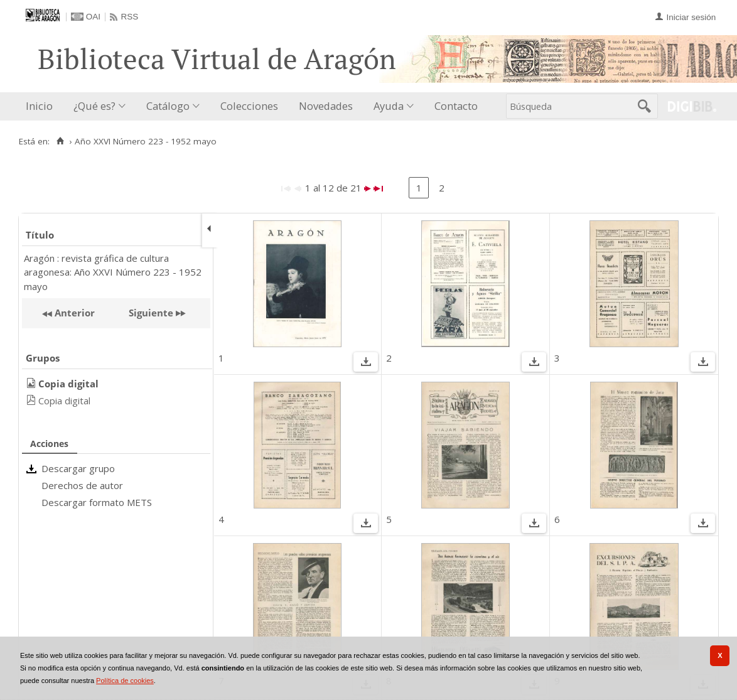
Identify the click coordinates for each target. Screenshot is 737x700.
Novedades (326, 106)
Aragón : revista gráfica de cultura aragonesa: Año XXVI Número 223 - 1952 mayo (113, 272)
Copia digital (64, 401)
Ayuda (389, 106)
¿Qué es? (94, 106)
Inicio (39, 106)
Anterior (73, 313)
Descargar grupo (78, 468)
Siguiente (151, 313)
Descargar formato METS (97, 502)
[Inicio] (60, 141)
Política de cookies (125, 681)
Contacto (456, 106)
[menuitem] (42, 106)
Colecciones (249, 106)
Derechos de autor (82, 485)
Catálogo (168, 106)
